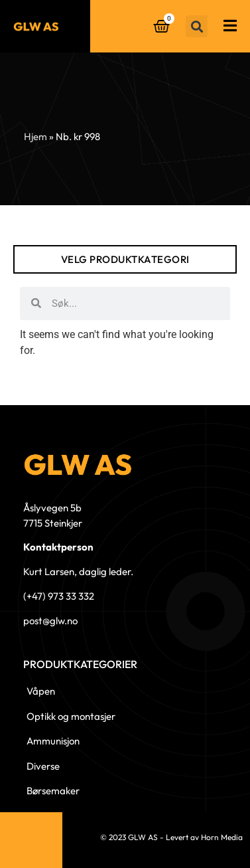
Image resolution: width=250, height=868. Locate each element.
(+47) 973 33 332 (59, 596)
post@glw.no (50, 621)
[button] (197, 26)
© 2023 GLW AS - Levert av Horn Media (171, 837)
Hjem (35, 136)
